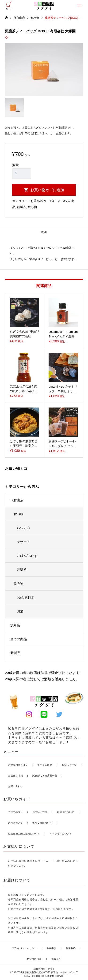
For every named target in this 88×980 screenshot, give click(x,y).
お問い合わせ (15, 786)
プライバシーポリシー (25, 948)
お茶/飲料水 (39, 201)
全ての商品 (19, 639)
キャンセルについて (61, 834)
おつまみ (23, 528)
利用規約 (71, 948)
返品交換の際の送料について (24, 834)
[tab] (44, 232)
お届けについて (65, 812)
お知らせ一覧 (69, 765)
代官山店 (54, 201)
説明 (44, 232)
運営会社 (56, 959)
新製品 (21, 207)
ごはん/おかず (27, 556)
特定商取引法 (34, 959)
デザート (23, 542)
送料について (15, 823)
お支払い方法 (40, 812)
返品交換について (42, 823)
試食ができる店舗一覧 (45, 776)
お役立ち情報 (15, 776)
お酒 (20, 611)
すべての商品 (45, 765)
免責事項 (51, 948)
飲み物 (32, 207)
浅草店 (15, 625)
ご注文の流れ (15, 812)
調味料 (22, 569)
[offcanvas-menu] (79, 6)
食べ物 (19, 514)
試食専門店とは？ (18, 765)
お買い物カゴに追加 (47, 190)
